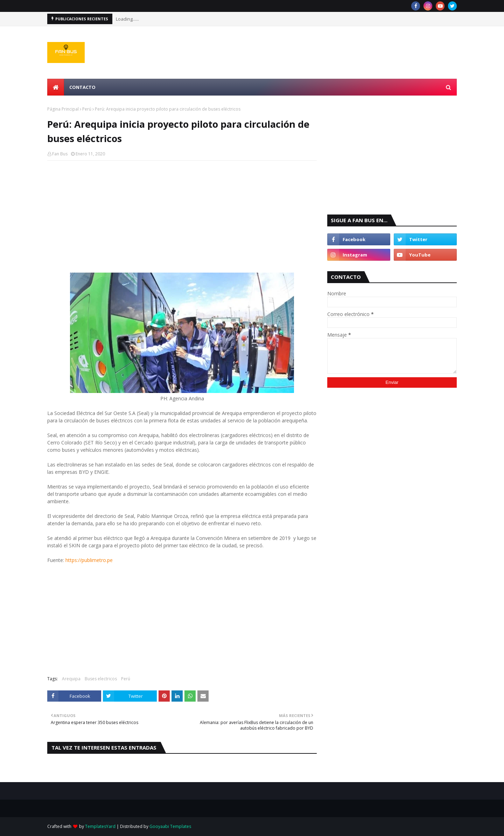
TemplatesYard (100, 826)
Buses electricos (101, 679)
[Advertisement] (182, 217)
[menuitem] (56, 87)
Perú (87, 109)
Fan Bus (60, 154)
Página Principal (63, 109)
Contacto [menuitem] (82, 87)
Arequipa (71, 679)
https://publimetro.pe (89, 560)
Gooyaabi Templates (170, 826)
